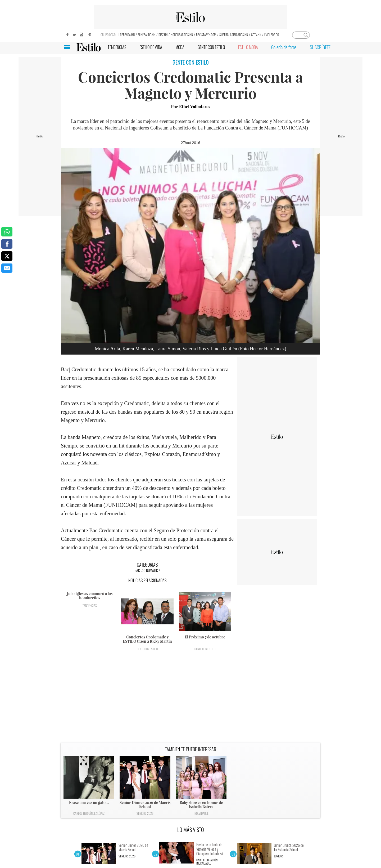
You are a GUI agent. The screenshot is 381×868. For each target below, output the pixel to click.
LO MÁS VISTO (191, 830)
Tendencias (90, 605)
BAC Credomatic (146, 570)
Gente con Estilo (147, 649)
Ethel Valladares (195, 107)
